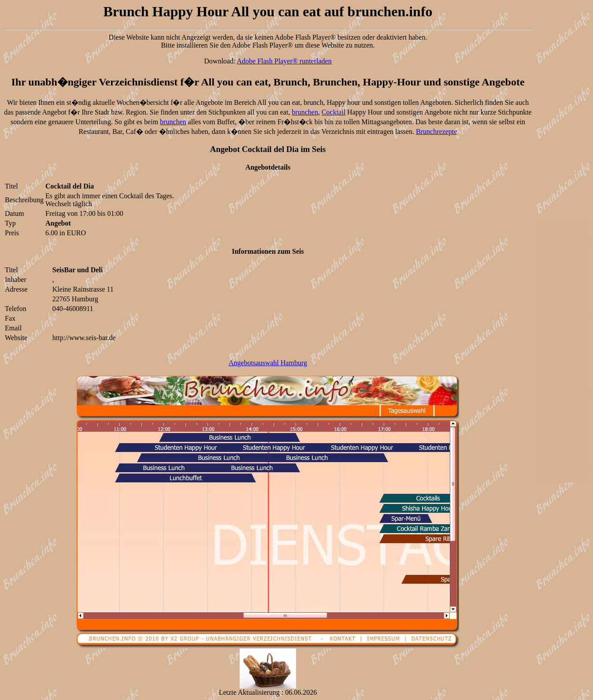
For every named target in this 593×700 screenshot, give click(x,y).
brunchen (305, 112)
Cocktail (334, 112)
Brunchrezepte (436, 131)
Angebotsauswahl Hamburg (268, 363)
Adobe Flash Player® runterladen (284, 61)
